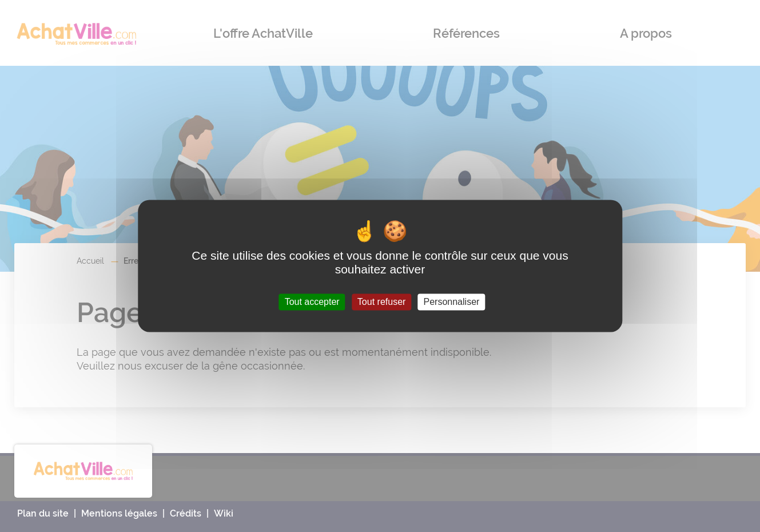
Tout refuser (381, 302)
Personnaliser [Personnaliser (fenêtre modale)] (452, 302)
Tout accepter (312, 302)
